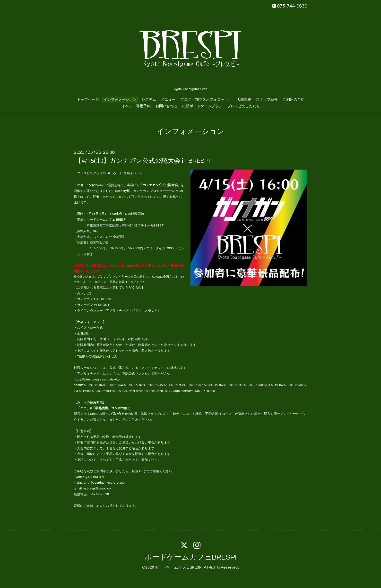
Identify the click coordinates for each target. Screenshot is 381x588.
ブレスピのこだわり (244, 106)
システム (149, 100)
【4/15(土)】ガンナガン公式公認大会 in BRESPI (143, 161)
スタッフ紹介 (267, 100)
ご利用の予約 (294, 100)
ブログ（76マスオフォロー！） (206, 100)
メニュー (168, 100)
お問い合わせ (166, 106)
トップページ (88, 100)
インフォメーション (120, 100)
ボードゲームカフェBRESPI (191, 557)
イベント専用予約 (136, 106)
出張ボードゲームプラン (202, 106)
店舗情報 (244, 100)
